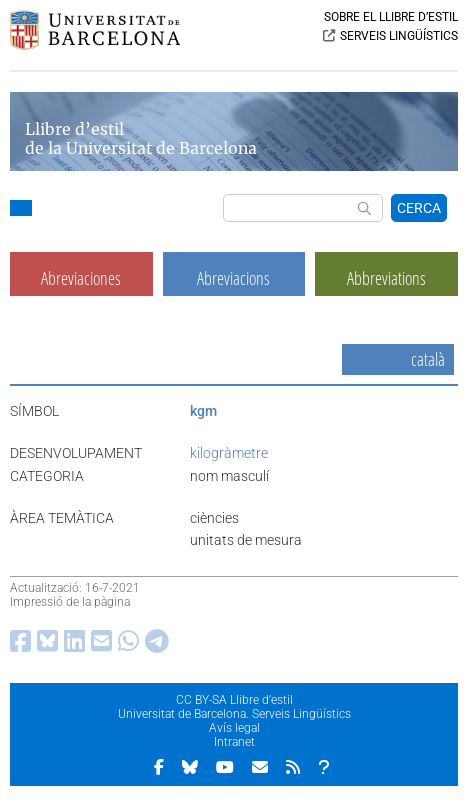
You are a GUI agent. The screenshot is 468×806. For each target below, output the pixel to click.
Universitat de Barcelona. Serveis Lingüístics (234, 714)
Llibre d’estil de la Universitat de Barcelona (141, 139)
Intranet (234, 742)
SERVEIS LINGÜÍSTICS (399, 36)
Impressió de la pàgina (70, 602)
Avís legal (234, 728)
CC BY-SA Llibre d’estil (234, 700)
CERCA (419, 208)
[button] (21, 211)
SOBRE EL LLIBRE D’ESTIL (391, 17)
